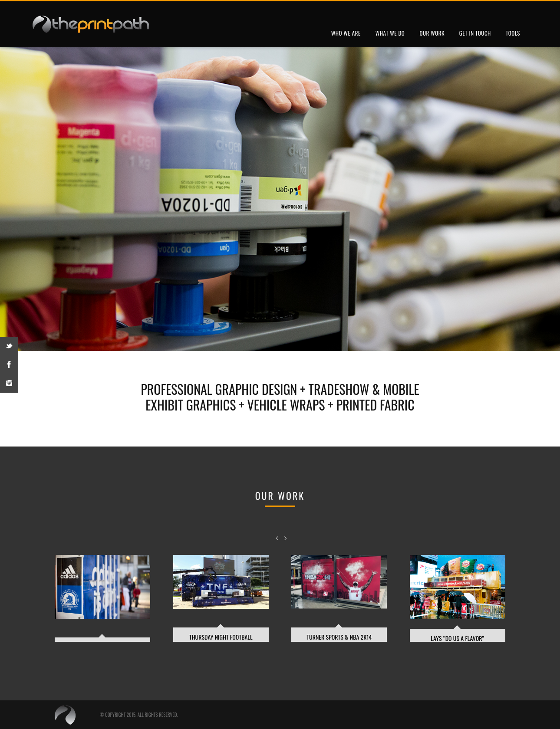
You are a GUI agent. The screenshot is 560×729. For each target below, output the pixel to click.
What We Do (390, 33)
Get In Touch (475, 33)
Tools (513, 33)
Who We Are (346, 33)
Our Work (432, 33)
